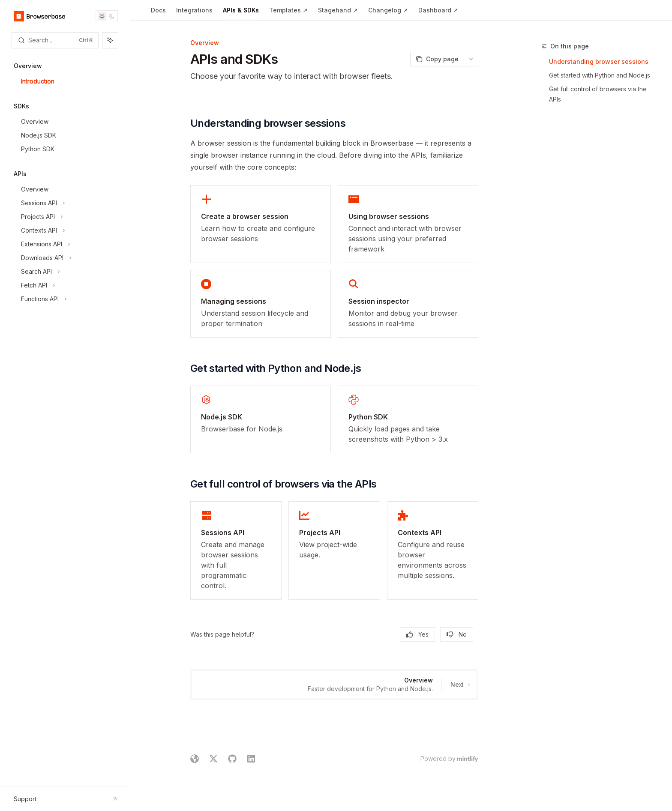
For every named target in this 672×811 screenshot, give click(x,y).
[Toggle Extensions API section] (68, 244)
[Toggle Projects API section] (68, 217)
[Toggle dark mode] (107, 16)
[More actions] (471, 59)
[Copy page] (437, 59)
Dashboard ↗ (438, 13)
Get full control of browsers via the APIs (598, 94)
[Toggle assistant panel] (110, 40)
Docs (158, 13)
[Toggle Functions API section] (68, 299)
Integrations (194, 13)
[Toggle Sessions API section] (68, 203)
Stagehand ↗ (338, 13)
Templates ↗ (288, 13)
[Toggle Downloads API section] (68, 258)
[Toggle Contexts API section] (68, 230)
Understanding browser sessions (599, 61)
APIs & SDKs (241, 13)
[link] (261, 224)
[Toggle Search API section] (68, 272)
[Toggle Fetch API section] (68, 285)
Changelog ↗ (388, 13)
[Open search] (55, 40)
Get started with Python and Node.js (600, 75)
